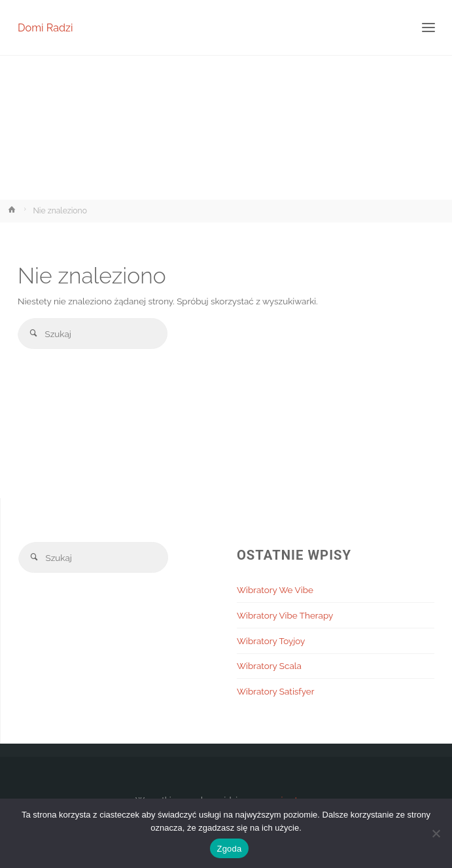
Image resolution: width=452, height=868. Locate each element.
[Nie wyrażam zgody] (436, 833)
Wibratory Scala (269, 666)
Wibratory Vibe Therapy (285, 615)
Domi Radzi (45, 27)
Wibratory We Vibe (275, 590)
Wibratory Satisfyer (276, 691)
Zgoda (229, 849)
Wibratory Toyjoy (271, 641)
